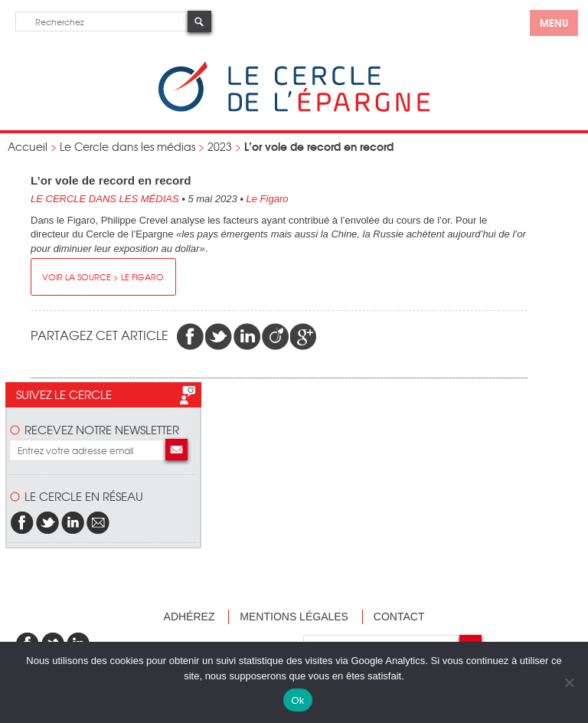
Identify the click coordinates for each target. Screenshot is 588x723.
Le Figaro (268, 199)
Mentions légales (294, 617)
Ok (297, 700)
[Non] (569, 682)
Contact (399, 617)
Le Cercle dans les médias (127, 146)
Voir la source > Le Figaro (103, 276)
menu (554, 22)
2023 (220, 146)
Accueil (28, 146)
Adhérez (189, 617)
